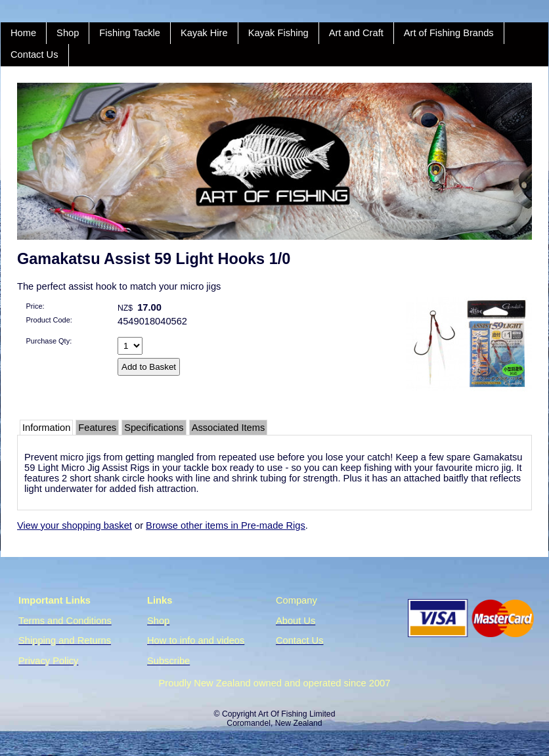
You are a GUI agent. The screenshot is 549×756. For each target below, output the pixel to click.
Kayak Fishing (278, 33)
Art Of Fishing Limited (296, 714)
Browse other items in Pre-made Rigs (226, 525)
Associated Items (229, 428)
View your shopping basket (75, 525)
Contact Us (34, 55)
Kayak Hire (204, 33)
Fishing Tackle (130, 33)
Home (23, 33)
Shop (68, 33)
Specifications (154, 428)
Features (97, 428)
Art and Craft (356, 33)
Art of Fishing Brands (449, 33)
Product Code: (49, 320)
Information (46, 428)
